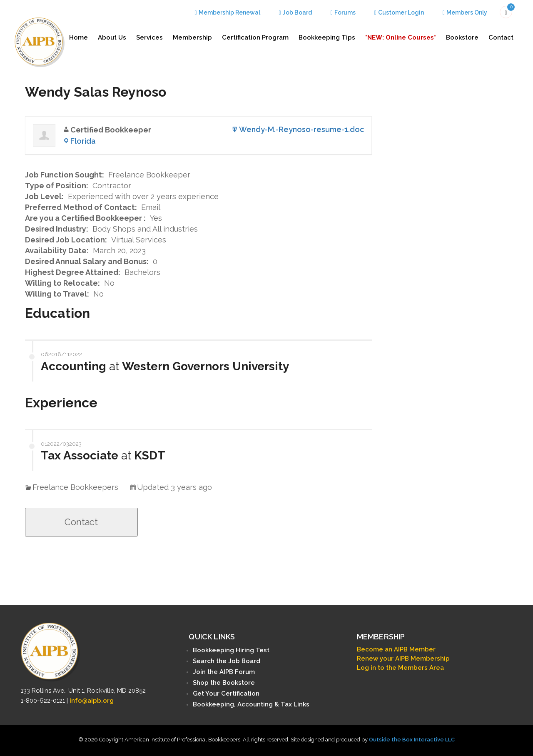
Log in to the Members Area (400, 668)
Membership (192, 37)
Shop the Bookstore (224, 683)
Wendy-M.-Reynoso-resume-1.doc (301, 129)
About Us (112, 37)
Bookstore (462, 37)
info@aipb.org (92, 701)
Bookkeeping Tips (327, 37)
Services (149, 37)
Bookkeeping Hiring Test (231, 650)
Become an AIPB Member (396, 649)
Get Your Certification (226, 694)
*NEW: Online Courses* (401, 37)
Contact (501, 37)
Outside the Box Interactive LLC (412, 740)
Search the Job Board (227, 661)
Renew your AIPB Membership (403, 659)
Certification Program (255, 37)
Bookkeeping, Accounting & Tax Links (251, 704)
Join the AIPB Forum (224, 672)
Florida (83, 141)
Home (78, 37)
